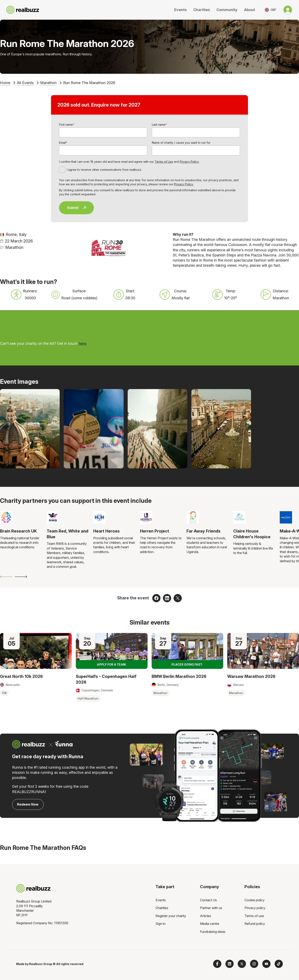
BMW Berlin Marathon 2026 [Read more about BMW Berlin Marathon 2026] (179, 676)
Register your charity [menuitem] (171, 916)
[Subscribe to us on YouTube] (266, 964)
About (250, 10)
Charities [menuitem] (162, 908)
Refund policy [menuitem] (255, 924)
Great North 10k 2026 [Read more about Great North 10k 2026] (21, 676)
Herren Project (155, 531)
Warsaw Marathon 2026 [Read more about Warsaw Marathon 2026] (251, 676)
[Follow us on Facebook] (217, 964)
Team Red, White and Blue (68, 534)
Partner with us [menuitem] (211, 908)
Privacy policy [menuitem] (255, 908)
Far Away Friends (204, 531)
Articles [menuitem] (206, 916)
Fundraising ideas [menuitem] (213, 932)
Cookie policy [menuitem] (255, 900)
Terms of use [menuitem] (254, 916)
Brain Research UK (18, 531)
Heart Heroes (106, 531)
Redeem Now (28, 804)
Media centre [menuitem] (210, 924)
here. (83, 343)
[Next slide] (21, 577)
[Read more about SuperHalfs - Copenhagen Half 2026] (112, 651)
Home (5, 83)
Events (180, 10)
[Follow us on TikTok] (279, 964)
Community (227, 10)
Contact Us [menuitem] (208, 900)
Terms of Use (164, 162)
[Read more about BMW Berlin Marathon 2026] (188, 651)
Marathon (48, 83)
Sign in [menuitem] (160, 924)
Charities (202, 10)
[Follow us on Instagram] (254, 964)
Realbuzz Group (41, 964)
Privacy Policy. (189, 162)
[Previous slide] (6, 577)
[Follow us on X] (242, 964)
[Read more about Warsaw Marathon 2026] (263, 651)
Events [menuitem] (161, 900)
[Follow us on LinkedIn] (230, 964)
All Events (25, 83)
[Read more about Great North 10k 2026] (36, 651)
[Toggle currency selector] (271, 10)
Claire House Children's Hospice (252, 534)
